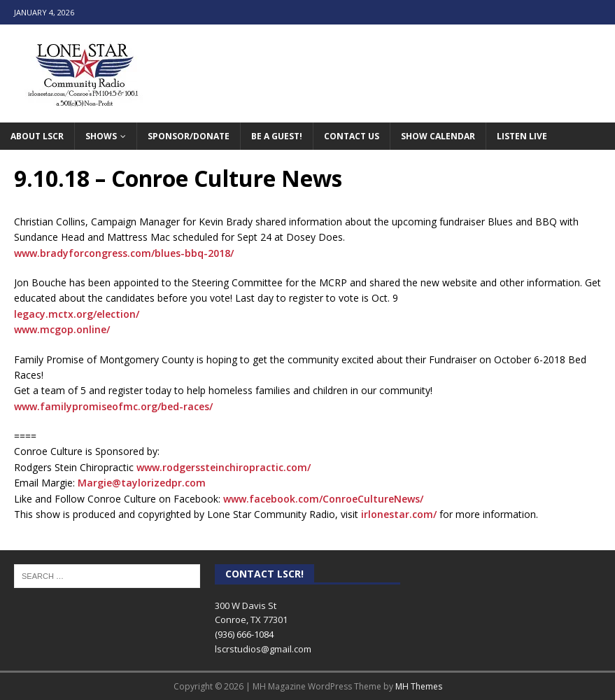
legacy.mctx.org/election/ (77, 314)
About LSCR (37, 136)
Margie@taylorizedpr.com (142, 483)
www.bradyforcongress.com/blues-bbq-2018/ (124, 253)
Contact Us (352, 136)
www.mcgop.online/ (62, 329)
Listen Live (522, 136)
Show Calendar (438, 136)
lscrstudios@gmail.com (263, 649)
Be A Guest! (277, 136)
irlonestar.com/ (399, 514)
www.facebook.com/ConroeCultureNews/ (323, 499)
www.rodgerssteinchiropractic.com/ (224, 467)
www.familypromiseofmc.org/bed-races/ (113, 406)
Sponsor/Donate (189, 136)
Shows (101, 136)
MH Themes (419, 686)
